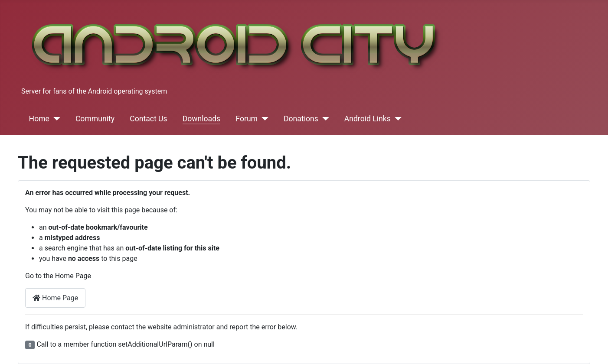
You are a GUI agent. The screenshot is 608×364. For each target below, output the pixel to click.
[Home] (55, 119)
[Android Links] (396, 119)
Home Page (55, 298)
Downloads (201, 119)
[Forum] (263, 119)
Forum (247, 119)
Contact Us (148, 119)
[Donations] (324, 119)
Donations (301, 119)
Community (95, 119)
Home (39, 119)
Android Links (368, 119)
